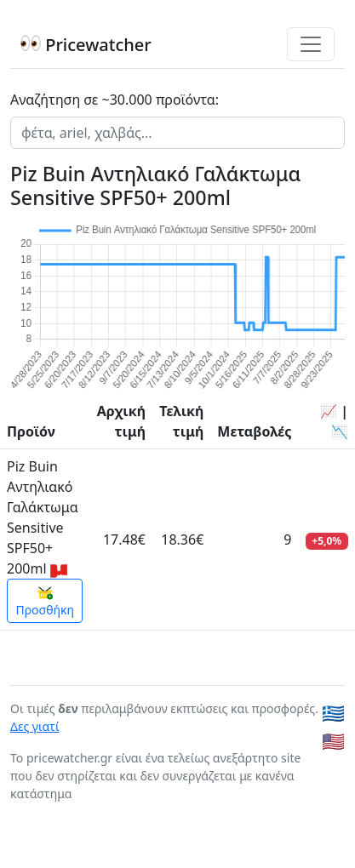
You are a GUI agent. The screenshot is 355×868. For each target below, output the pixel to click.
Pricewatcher (86, 45)
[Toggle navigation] (311, 44)
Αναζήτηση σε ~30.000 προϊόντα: (115, 100)
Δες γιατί (35, 726)
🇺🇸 (333, 741)
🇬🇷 (333, 713)
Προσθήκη (45, 602)
